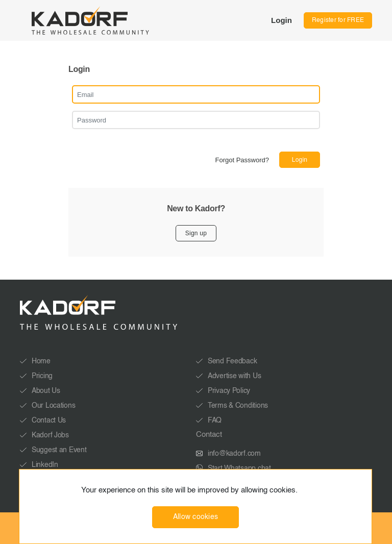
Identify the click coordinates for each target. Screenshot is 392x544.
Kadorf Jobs (50, 435)
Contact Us (49, 421)
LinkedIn (45, 465)
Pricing (42, 376)
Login (281, 20)
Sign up (196, 233)
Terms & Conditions (238, 406)
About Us (46, 391)
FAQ (215, 421)
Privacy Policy (229, 391)
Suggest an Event (59, 450)
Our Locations (53, 406)
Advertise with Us (234, 376)
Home (41, 361)
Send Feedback (232, 361)
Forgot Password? (242, 160)
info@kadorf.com (234, 454)
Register (338, 20)
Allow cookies (196, 517)
